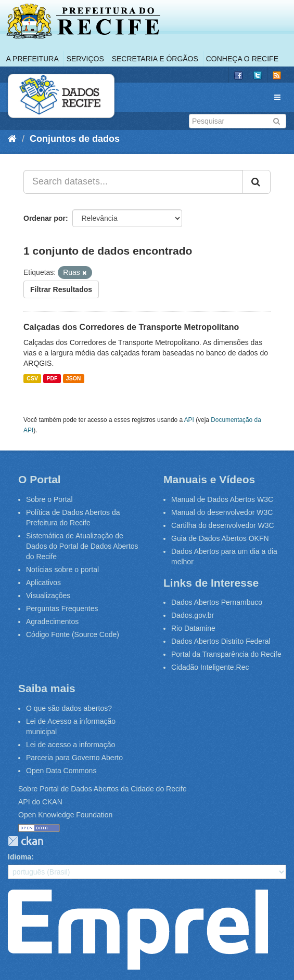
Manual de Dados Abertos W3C (222, 499)
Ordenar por (44, 218)
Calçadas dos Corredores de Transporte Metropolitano (131, 327)
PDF (52, 378)
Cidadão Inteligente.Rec (210, 667)
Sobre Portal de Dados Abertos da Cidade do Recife (103, 789)
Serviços (85, 59)
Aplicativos (43, 582)
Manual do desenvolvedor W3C (222, 512)
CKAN (25, 841)
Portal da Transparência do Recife (226, 654)
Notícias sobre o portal (62, 570)
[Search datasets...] (133, 182)
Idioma (20, 857)
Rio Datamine (193, 628)
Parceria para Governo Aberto (74, 758)
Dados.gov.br (193, 615)
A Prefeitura (33, 59)
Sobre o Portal (49, 499)
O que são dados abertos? (69, 708)
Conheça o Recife (242, 59)
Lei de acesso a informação (71, 745)
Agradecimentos (52, 621)
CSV (32, 378)
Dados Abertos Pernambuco (217, 602)
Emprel (138, 930)
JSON (74, 378)
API (189, 420)
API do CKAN (40, 802)
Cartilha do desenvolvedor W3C (223, 525)
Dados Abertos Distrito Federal (221, 641)
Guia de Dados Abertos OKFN (220, 538)
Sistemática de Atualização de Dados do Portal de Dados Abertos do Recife (82, 546)
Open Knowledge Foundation (65, 815)
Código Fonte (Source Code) (73, 634)
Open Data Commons (61, 771)
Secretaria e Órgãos (155, 59)
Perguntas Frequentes (62, 608)
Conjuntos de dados (75, 139)
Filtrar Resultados (61, 289)
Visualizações (48, 595)
